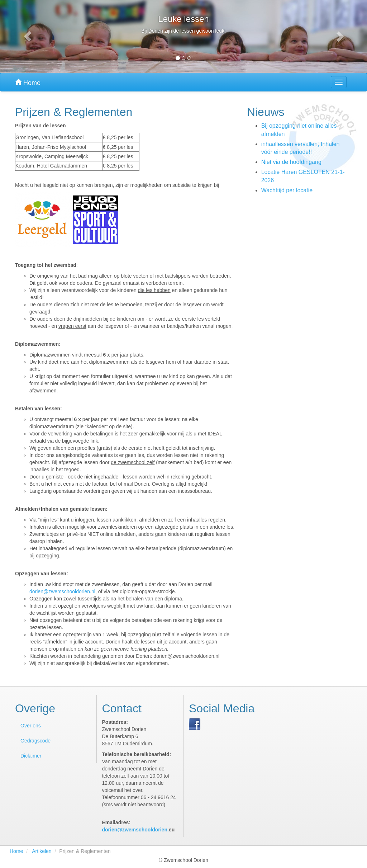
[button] (28, 36)
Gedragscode (35, 741)
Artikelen (42, 851)
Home (28, 83)
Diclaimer (31, 756)
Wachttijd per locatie (287, 190)
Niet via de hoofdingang (291, 162)
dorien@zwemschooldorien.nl (62, 591)
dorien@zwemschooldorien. (135, 830)
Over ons (31, 726)
